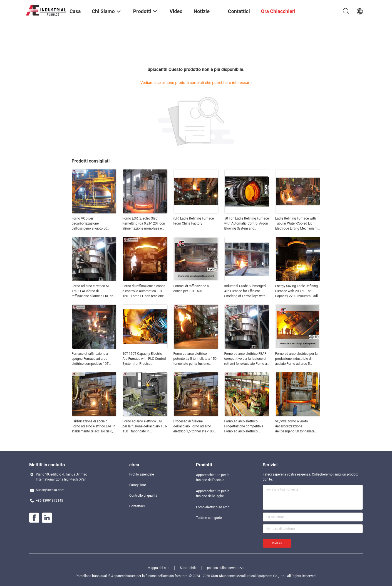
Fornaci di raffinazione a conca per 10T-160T (191, 289)
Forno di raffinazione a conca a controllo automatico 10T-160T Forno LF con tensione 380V (144, 291)
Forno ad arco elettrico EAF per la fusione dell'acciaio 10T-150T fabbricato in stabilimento (145, 427)
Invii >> (277, 543)
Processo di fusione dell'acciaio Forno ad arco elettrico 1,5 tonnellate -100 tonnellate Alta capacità (194, 427)
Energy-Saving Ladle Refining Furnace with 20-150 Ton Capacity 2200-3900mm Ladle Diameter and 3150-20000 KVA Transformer (297, 291)
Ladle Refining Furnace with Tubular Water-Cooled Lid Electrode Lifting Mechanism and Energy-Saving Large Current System (296, 224)
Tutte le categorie (209, 518)
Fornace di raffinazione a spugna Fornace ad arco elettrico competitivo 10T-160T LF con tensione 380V (92, 359)
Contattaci (137, 506)
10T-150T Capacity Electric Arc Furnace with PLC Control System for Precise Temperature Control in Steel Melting (144, 359)
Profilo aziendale (142, 474)
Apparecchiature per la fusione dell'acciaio (213, 477)
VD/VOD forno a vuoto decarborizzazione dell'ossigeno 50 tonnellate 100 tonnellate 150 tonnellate (297, 427)
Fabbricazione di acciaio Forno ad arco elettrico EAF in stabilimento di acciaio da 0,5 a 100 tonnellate (94, 427)
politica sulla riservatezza (226, 568)
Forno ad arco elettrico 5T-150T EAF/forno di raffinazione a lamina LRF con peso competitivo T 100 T (94, 291)
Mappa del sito (159, 568)
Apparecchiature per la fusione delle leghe (213, 494)
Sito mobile (188, 568)
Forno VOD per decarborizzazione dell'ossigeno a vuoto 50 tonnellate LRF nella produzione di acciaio (90, 224)
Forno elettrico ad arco (213, 507)
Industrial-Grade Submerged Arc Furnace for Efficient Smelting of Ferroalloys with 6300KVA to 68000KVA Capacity (245, 291)
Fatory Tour (138, 485)
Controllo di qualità (143, 496)
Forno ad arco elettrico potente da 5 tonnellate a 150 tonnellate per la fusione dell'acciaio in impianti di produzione (195, 359)
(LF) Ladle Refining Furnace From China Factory (194, 221)
